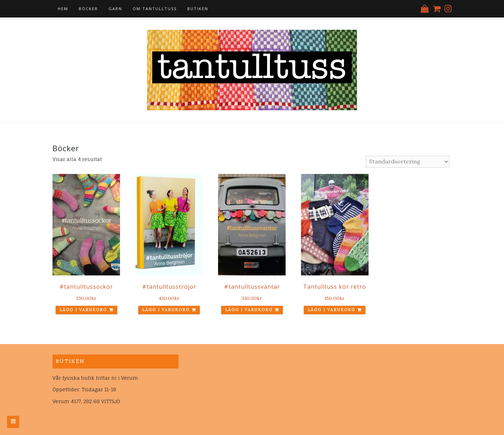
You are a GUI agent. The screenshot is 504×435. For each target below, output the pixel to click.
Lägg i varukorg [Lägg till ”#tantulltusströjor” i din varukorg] (166, 310)
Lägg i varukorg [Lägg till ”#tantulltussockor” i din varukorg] (83, 310)
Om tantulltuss (155, 9)
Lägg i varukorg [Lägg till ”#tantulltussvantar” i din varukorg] (249, 310)
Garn (115, 9)
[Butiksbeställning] (408, 162)
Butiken (198, 9)
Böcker (88, 9)
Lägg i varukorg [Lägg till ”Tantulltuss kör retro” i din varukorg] (331, 310)
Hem (63, 9)
